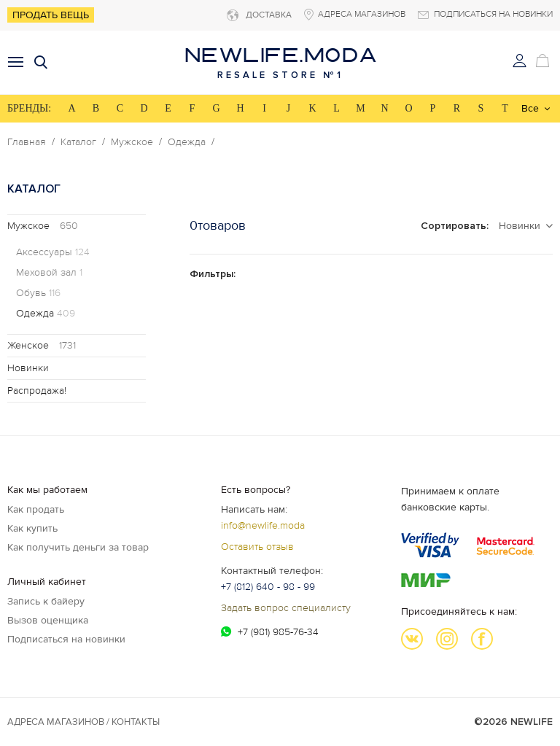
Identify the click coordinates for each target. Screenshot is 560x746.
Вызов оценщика (48, 620)
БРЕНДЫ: (29, 108)
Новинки (28, 368)
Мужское (132, 142)
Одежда (187, 142)
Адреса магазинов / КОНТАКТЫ (83, 722)
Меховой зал (49, 273)
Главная (27, 142)
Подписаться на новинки (66, 639)
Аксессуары (53, 252)
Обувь (38, 293)
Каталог (78, 142)
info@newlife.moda (263, 525)
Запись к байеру (46, 601)
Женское (42, 345)
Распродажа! (37, 391)
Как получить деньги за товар (78, 547)
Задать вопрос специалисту (286, 608)
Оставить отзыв (257, 547)
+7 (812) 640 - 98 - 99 (268, 587)
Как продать (36, 509)
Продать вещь (51, 15)
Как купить (32, 528)
